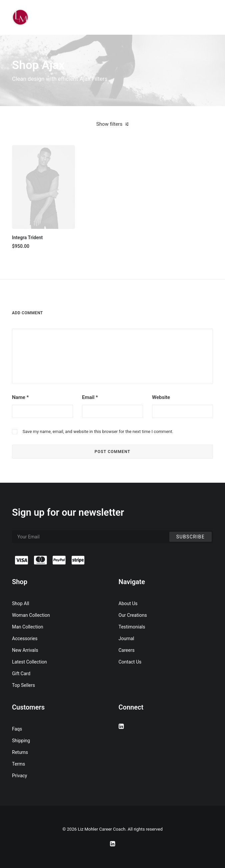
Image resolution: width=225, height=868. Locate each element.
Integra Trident (27, 238)
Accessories (25, 638)
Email (90, 397)
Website (161, 397)
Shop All (20, 603)
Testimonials (132, 627)
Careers (127, 650)
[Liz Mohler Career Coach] (20, 17)
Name (20, 397)
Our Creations (133, 615)
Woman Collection (31, 615)
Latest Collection (29, 662)
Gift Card (21, 674)
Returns (20, 752)
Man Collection (27, 627)
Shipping (21, 741)
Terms (18, 764)
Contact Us (130, 662)
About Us (128, 603)
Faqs (17, 729)
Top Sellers (23, 685)
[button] (43, 187)
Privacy (19, 776)
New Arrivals (25, 650)
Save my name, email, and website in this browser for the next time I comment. (98, 431)
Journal (126, 638)
